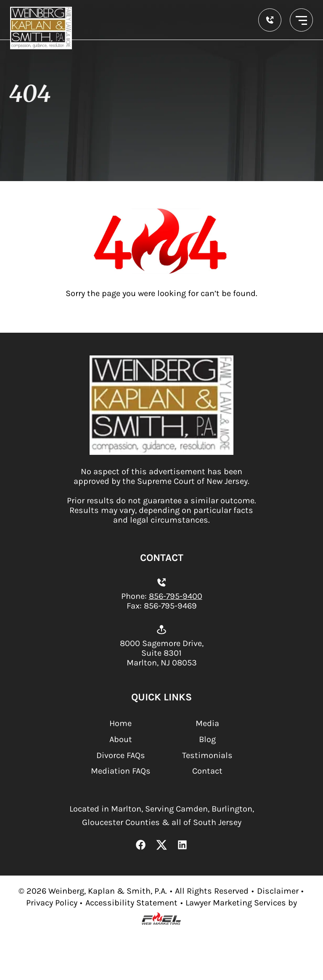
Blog (207, 739)
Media (207, 723)
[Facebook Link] (141, 846)
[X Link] (161, 846)
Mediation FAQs (121, 771)
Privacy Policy (52, 903)
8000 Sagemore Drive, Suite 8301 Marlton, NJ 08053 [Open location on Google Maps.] (162, 653)
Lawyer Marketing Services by (241, 903)
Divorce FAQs (121, 755)
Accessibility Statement (131, 903)
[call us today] (270, 20)
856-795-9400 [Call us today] (176, 596)
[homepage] (162, 452)
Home (120, 723)
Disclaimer (278, 891)
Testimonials (207, 755)
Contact (207, 771)
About (121, 739)
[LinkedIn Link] (183, 846)
